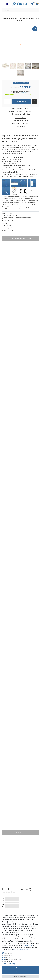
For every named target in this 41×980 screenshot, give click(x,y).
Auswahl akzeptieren (20, 976)
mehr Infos (31, 191)
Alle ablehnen (20, 972)
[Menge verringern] (10, 102)
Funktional (9, 962)
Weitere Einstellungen (9, 964)
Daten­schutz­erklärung (20, 950)
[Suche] (36, 10)
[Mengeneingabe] (7, 101)
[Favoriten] (33, 4)
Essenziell (8, 953)
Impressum (28, 945)
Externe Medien (10, 957)
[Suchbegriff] (18, 10)
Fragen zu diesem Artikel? (21, 124)
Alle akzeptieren (20, 968)
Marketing (9, 955)
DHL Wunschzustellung (13, 960)
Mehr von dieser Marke (20, 121)
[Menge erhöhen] (10, 100)
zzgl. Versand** (24, 92)
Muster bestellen (20, 118)
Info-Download (21, 126)
